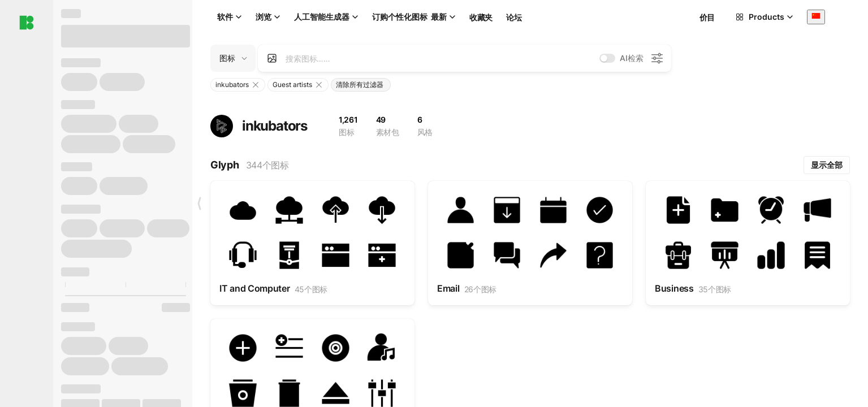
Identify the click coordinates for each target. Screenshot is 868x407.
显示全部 (827, 165)
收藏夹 (481, 17)
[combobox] (816, 17)
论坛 (514, 17)
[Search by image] (272, 58)
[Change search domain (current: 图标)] (233, 58)
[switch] (607, 58)
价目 (707, 17)
